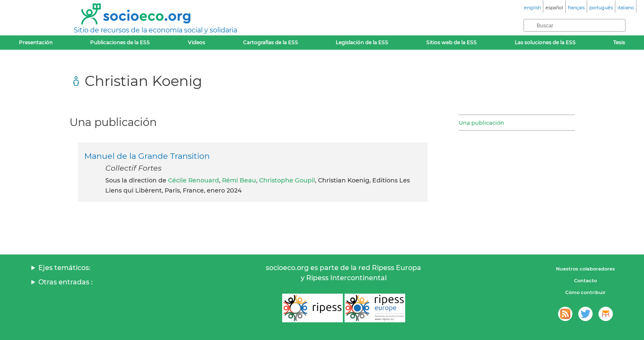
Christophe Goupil (287, 180)
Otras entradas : (65, 282)
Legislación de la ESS (362, 42)
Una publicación (481, 123)
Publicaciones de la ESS (120, 42)
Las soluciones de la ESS (545, 42)
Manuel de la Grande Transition (147, 156)
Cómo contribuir (585, 292)
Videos (196, 42)
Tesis (619, 42)
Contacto (585, 281)
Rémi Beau (239, 180)
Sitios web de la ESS (452, 42)
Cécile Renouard (194, 180)
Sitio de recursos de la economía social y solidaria (155, 30)
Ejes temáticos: (64, 268)
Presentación (36, 42)
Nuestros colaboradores (585, 269)
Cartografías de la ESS (271, 42)
